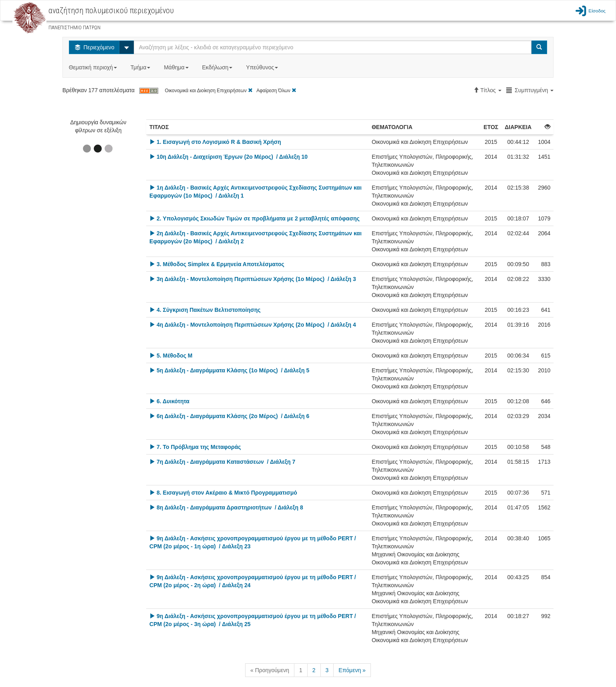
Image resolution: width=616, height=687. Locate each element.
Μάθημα (177, 67)
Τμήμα (141, 67)
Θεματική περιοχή (94, 67)
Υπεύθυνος (263, 67)
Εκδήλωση (218, 67)
